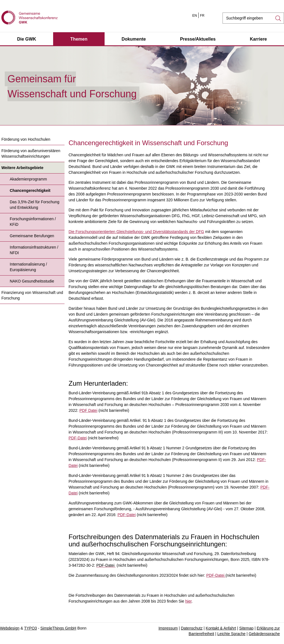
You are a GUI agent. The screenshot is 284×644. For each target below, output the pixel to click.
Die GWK (26, 39)
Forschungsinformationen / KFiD (33, 222)
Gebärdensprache (264, 634)
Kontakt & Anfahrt (221, 628)
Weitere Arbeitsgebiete (22, 168)
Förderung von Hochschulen (26, 139)
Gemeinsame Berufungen (32, 236)
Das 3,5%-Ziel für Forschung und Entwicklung (34, 205)
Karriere (258, 39)
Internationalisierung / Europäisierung (28, 267)
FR (202, 16)
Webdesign (10, 628)
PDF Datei (88, 410)
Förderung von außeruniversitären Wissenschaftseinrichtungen (31, 153)
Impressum (168, 628)
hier (188, 601)
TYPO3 (31, 628)
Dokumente (134, 39)
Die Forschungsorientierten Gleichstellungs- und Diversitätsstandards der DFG (136, 232)
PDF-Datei (78, 438)
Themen (79, 39)
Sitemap (246, 628)
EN (195, 16)
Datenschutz (192, 628)
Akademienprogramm (28, 179)
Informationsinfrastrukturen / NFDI (34, 250)
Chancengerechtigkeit (30, 190)
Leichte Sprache (231, 634)
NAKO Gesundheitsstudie (32, 281)
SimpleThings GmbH (58, 628)
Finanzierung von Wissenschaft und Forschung (32, 295)
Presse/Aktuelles (198, 39)
